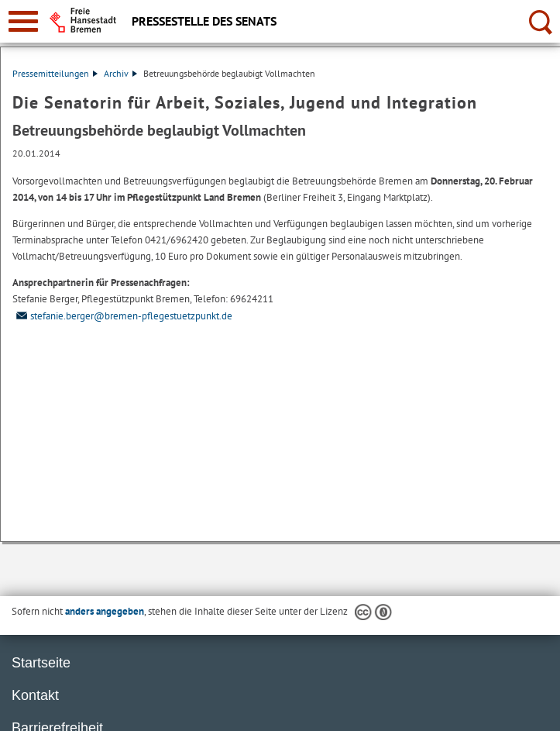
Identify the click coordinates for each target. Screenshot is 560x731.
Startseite (41, 663)
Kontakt (35, 695)
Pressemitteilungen (55, 73)
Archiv (120, 73)
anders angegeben (105, 611)
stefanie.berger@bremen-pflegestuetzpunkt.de (122, 316)
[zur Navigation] (23, 21)
